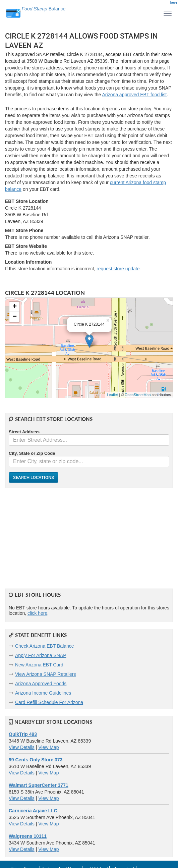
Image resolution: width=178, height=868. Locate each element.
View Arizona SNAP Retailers (46, 674)
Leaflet (112, 395)
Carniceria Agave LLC (33, 811)
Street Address (24, 432)
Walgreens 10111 (28, 836)
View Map (48, 747)
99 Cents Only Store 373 (36, 760)
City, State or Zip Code (32, 453)
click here (37, 613)
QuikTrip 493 (23, 734)
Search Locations (34, 477)
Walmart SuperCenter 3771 (39, 785)
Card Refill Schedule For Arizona (49, 702)
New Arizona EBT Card (39, 665)
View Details (22, 747)
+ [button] (15, 307)
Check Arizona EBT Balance (45, 646)
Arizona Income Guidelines (43, 693)
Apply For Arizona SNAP (41, 655)
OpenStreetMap (138, 395)
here (174, 2)
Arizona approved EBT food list (135, 95)
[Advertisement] (89, 535)
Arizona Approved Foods (41, 684)
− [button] (15, 317)
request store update (118, 269)
